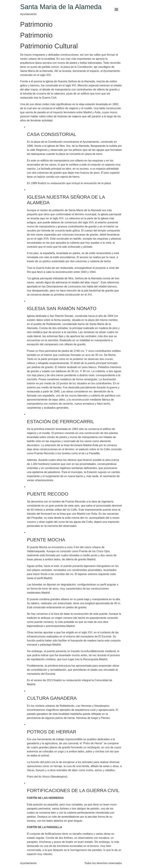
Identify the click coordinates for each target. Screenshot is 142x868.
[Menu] (116, 9)
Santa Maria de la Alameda (61, 7)
